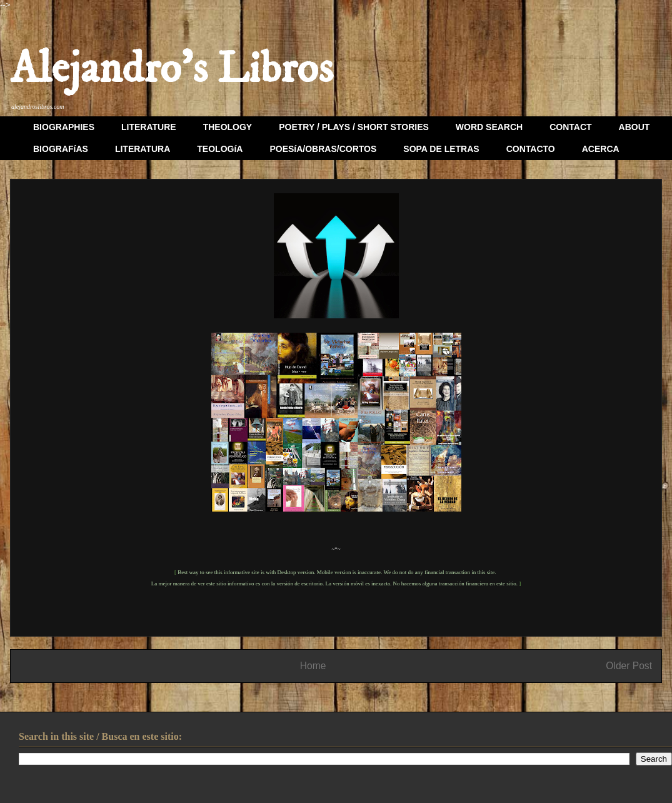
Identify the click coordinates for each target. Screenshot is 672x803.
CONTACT (570, 127)
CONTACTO (531, 149)
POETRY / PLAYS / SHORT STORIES (354, 127)
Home (313, 666)
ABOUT (634, 127)
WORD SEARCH (489, 127)
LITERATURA (143, 149)
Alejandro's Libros (172, 69)
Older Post (629, 666)
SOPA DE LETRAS (441, 149)
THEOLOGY (228, 127)
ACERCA (601, 149)
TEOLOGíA (220, 149)
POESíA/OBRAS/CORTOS (323, 149)
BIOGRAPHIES (64, 127)
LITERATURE (149, 127)
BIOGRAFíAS (61, 149)
